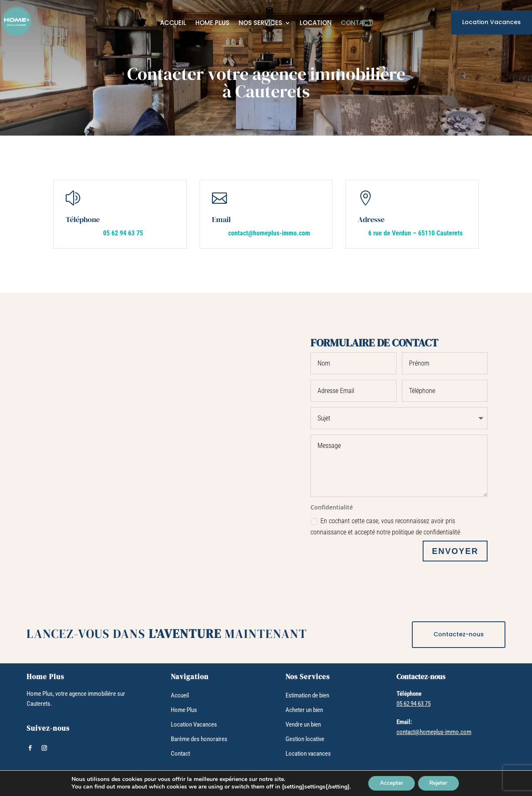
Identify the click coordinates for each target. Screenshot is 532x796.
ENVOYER (455, 550)
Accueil (173, 23)
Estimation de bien (307, 695)
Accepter (390, 783)
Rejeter (440, 783)
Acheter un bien (304, 709)
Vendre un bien (303, 724)
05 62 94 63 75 (123, 233)
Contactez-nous (459, 633)
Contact (356, 23)
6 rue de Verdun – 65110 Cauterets (415, 233)
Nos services (260, 23)
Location (316, 23)
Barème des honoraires (199, 738)
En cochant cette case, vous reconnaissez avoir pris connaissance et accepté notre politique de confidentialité (385, 526)
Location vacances (308, 753)
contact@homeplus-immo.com (269, 233)
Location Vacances (491, 22)
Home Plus (212, 23)
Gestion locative (305, 738)
